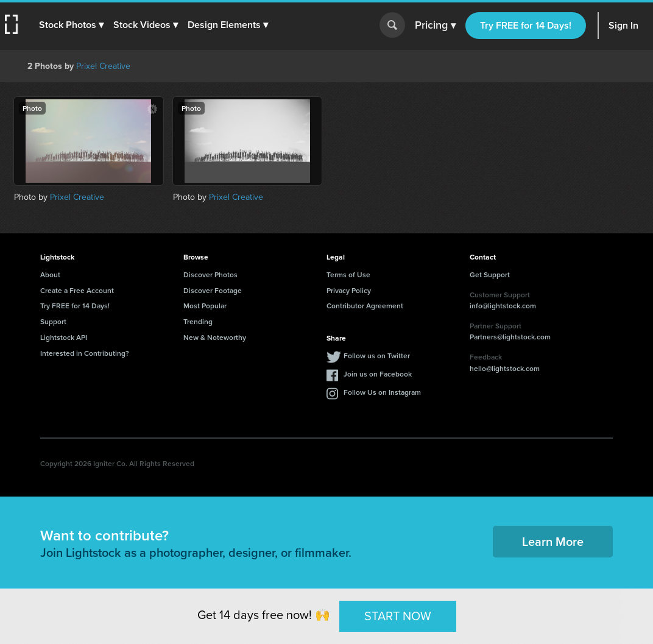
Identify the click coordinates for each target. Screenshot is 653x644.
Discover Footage (213, 290)
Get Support (490, 274)
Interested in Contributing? (85, 353)
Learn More (553, 541)
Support (53, 321)
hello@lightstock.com (505, 368)
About (50, 274)
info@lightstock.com (503, 306)
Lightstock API (64, 337)
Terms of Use (348, 274)
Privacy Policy (349, 290)
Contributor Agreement (365, 306)
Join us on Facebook (378, 374)
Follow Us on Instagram (382, 392)
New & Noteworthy (215, 337)
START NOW (398, 616)
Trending (198, 321)
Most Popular (205, 306)
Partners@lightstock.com (510, 337)
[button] (71, 25)
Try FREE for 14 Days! (526, 25)
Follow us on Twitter (377, 356)
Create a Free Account (77, 290)
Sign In (623, 25)
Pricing (435, 26)
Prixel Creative (103, 66)
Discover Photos (210, 274)
